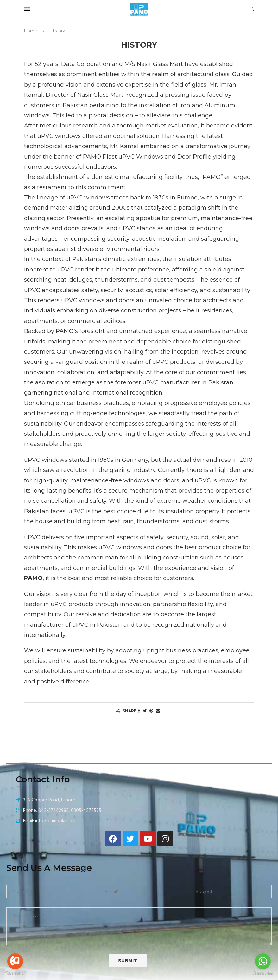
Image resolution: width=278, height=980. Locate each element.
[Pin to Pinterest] (151, 711)
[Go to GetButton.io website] (15, 973)
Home (31, 31)
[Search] (252, 10)
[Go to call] (15, 961)
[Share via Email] (158, 711)
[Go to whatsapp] (263, 961)
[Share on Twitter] (145, 711)
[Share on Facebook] (139, 711)
